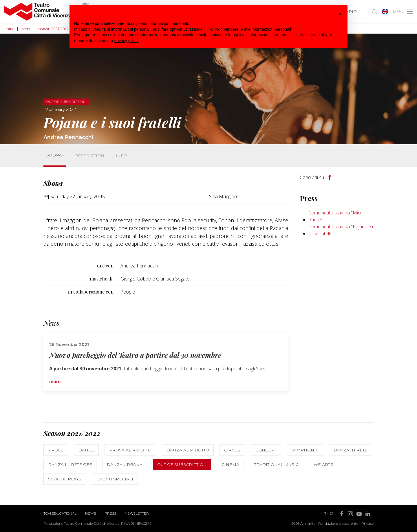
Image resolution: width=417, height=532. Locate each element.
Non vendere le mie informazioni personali (253, 29)
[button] (340, 14)
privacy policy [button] (127, 41)
